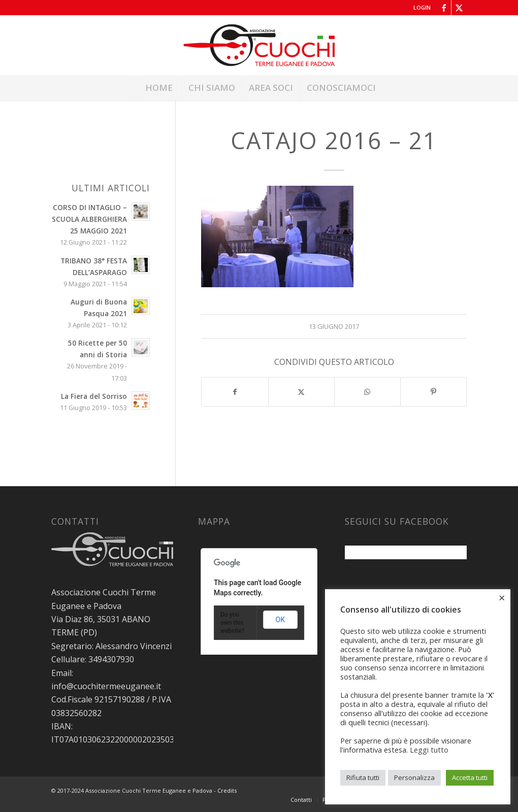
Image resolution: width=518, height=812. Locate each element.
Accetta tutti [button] (470, 777)
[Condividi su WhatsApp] (367, 392)
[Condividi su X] (301, 392)
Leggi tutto (429, 750)
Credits (227, 790)
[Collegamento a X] (459, 8)
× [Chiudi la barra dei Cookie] (502, 597)
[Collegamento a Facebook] (444, 8)
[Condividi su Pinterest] (433, 392)
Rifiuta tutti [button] (363, 777)
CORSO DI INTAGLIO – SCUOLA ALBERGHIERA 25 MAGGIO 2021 (89, 219)
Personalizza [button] (414, 777)
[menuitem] (419, 8)
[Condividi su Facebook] (235, 392)
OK (280, 620)
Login (422, 7)
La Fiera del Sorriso (94, 396)
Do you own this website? (233, 623)
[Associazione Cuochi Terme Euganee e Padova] (259, 45)
